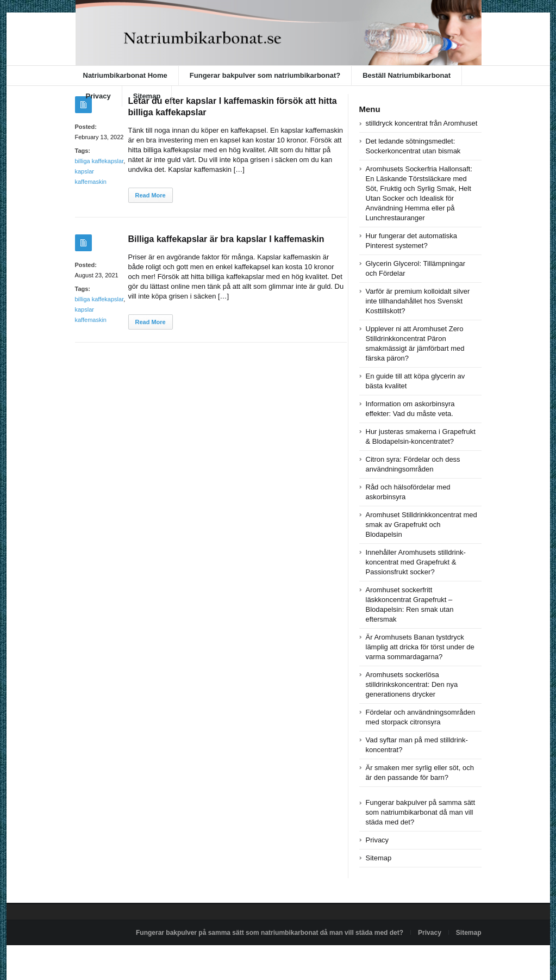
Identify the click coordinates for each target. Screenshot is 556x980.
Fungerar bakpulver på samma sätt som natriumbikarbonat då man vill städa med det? (421, 812)
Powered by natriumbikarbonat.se (124, 958)
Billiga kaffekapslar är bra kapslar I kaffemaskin (226, 239)
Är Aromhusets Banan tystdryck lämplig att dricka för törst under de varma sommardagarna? (420, 647)
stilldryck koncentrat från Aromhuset (422, 123)
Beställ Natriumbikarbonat (407, 75)
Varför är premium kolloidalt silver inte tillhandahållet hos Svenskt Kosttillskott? (418, 301)
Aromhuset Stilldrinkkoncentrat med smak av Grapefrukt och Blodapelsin (421, 525)
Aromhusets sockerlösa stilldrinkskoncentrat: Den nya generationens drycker (412, 684)
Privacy (98, 96)
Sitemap (147, 96)
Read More (151, 195)
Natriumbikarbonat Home (125, 75)
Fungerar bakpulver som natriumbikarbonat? (265, 75)
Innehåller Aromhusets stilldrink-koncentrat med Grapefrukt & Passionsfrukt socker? (416, 562)
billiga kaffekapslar (99, 161)
